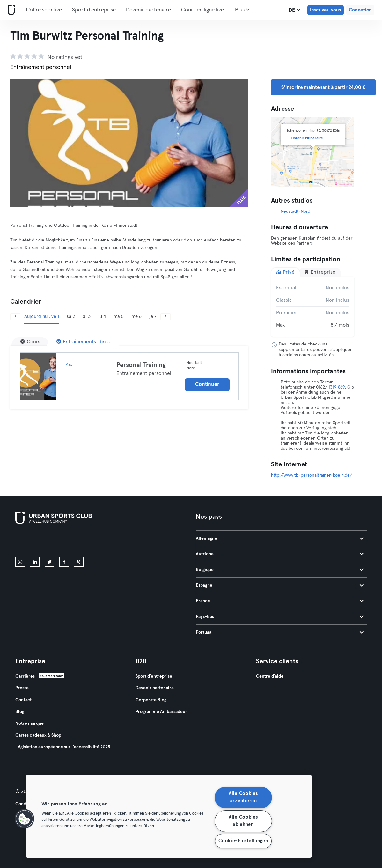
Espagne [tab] (280, 585)
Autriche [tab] (280, 554)
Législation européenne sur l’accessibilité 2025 (63, 747)
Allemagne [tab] (280, 538)
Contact (23, 700)
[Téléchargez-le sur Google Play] (84, 542)
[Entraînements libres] (83, 342)
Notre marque (29, 723)
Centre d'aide (270, 676)
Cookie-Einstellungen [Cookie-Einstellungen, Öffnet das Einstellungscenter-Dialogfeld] (243, 841)
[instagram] (20, 562)
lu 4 (102, 317)
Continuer (207, 385)
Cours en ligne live (202, 10)
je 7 (153, 317)
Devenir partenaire (148, 10)
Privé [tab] (285, 272)
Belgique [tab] (280, 570)
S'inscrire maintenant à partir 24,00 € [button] (323, 87)
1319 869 (336, 387)
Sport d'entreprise (94, 10)
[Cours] (30, 342)
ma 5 (119, 317)
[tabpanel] (313, 307)
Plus (242, 10)
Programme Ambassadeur (161, 712)
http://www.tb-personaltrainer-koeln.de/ (312, 475)
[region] (169, 816)
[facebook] (64, 562)
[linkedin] (35, 562)
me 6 (136, 317)
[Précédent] (15, 317)
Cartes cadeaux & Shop (38, 735)
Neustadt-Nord (295, 211)
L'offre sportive (44, 10)
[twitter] (49, 562)
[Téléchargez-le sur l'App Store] (37, 542)
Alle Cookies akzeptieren (243, 797)
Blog (20, 712)
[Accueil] (10, 10)
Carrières (25, 676)
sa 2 (71, 317)
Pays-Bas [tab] (280, 617)
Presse (22, 688)
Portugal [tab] (280, 632)
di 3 (87, 317)
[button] (25, 819)
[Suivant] (165, 317)
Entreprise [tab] (320, 272)
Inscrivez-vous (326, 10)
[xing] (79, 562)
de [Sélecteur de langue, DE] (294, 10)
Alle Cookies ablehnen (243, 821)
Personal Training (141, 365)
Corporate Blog (151, 700)
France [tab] (280, 601)
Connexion (360, 10)
